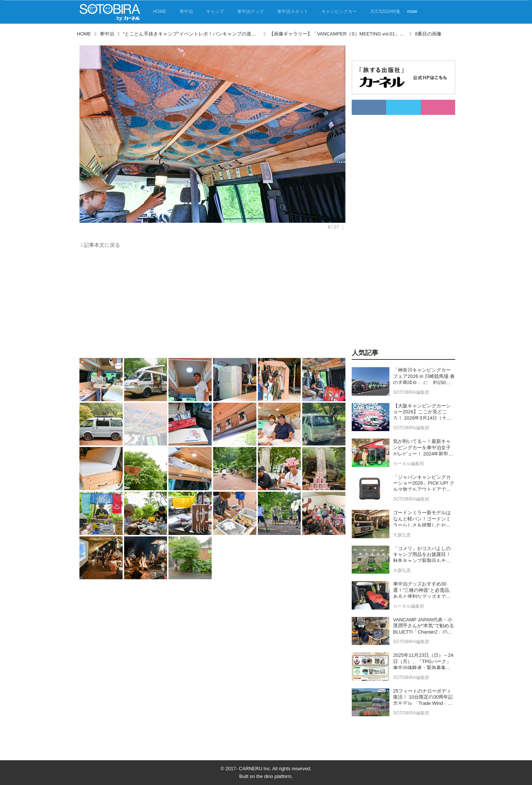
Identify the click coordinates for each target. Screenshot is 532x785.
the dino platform (274, 776)
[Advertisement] (212, 305)
